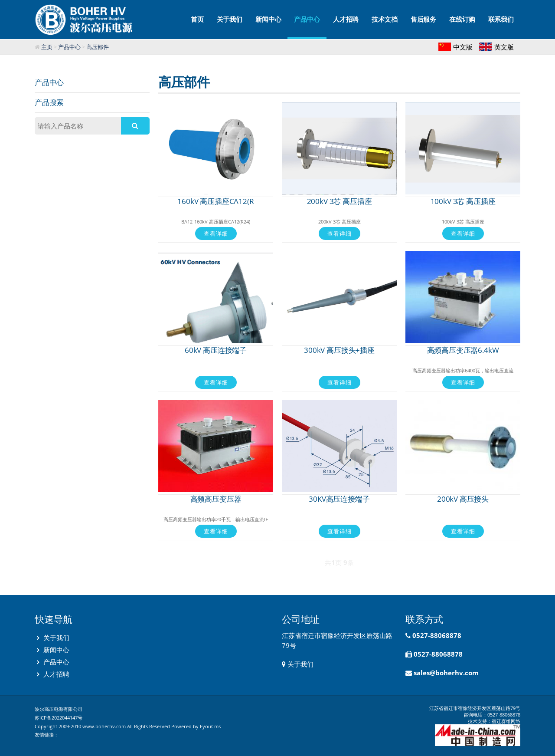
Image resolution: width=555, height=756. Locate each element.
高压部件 (98, 47)
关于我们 (230, 19)
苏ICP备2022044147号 (59, 718)
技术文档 (384, 19)
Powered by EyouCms (195, 726)
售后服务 (423, 19)
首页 (197, 19)
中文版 (463, 47)
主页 (47, 47)
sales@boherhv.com (446, 673)
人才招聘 (346, 19)
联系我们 (501, 19)
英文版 (504, 47)
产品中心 (307, 27)
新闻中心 (268, 19)
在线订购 (462, 19)
